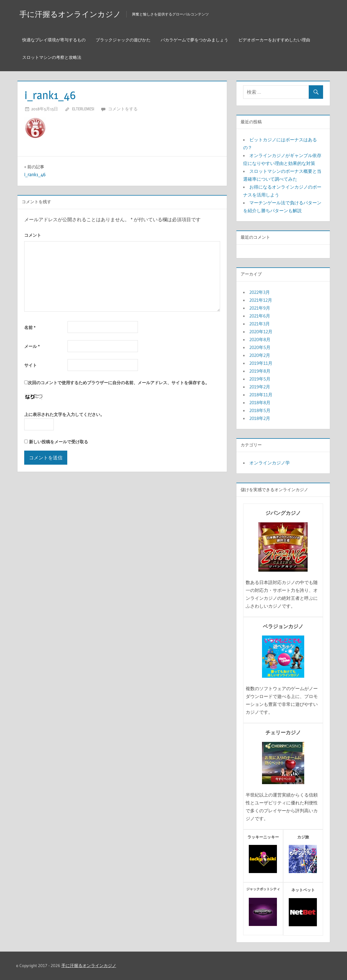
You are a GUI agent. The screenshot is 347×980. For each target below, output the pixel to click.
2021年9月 (260, 308)
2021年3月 (260, 324)
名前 (30, 327)
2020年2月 (260, 355)
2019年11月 (261, 363)
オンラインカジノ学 (270, 463)
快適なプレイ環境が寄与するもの (54, 40)
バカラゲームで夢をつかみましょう (194, 40)
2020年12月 (261, 332)
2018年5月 (260, 410)
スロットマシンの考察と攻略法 (52, 57)
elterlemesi (83, 109)
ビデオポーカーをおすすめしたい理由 (274, 40)
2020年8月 (260, 339)
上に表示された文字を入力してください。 (64, 414)
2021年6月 (260, 316)
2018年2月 (260, 418)
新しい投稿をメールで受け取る (59, 442)
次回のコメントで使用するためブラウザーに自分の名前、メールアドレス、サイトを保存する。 (119, 383)
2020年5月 (260, 347)
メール (32, 346)
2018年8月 (260, 402)
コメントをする (123, 109)
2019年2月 (260, 387)
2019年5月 (260, 379)
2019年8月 (260, 371)
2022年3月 (260, 292)
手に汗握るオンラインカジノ (79, 14)
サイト (31, 365)
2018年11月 (261, 395)
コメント (33, 235)
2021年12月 (261, 300)
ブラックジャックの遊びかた (123, 40)
